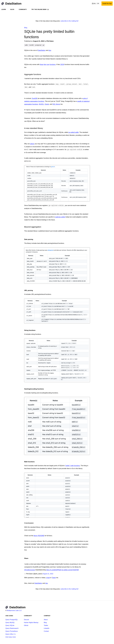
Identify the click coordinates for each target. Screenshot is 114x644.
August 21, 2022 (48, 574)
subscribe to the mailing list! (70, 21)
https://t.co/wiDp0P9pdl (54, 570)
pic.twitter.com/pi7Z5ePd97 (70, 570)
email (48, 578)
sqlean (32, 144)
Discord (26, 620)
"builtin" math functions (73, 466)
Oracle (47, 104)
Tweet (54, 578)
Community (23, 9)
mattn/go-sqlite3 (60, 217)
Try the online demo (40, 10)
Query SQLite (10, 625)
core (48, 64)
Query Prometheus (12, 631)
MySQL (41, 104)
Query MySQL (10, 623)
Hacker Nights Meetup (31, 623)
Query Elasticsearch (12, 628)
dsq (50, 50)
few (45, 64)
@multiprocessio (30, 570)
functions (53, 64)
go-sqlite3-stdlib (74, 132)
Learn (4, 9)
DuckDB (35, 98)
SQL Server (56, 104)
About (46, 620)
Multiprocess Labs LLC (14, 610)
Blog (12, 9)
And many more (11, 637)
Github (26, 625)
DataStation (11, 4)
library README (39, 536)
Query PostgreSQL (12, 620)
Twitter (46, 625)
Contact (46, 631)
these (42, 64)
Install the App (107, 3)
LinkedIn (47, 628)
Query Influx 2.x (11, 634)
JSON (62, 64)
